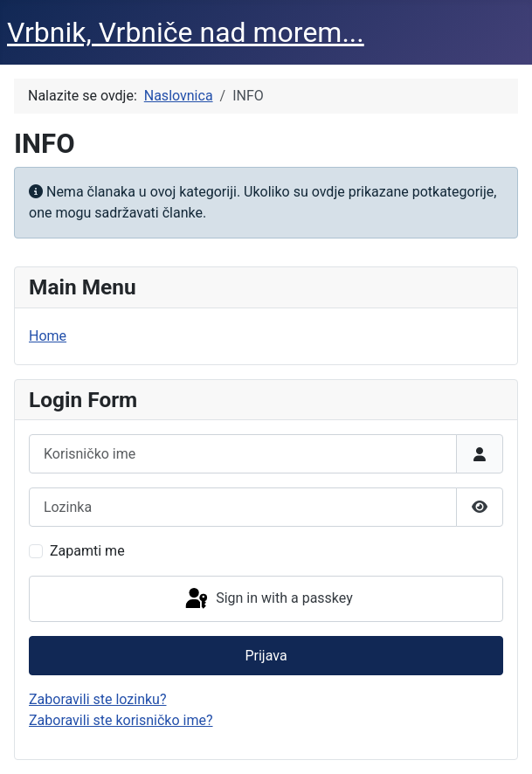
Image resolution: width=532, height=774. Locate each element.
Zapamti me (87, 551)
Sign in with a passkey (268, 599)
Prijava (266, 656)
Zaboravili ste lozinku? (97, 699)
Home (48, 336)
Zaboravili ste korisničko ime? (121, 720)
